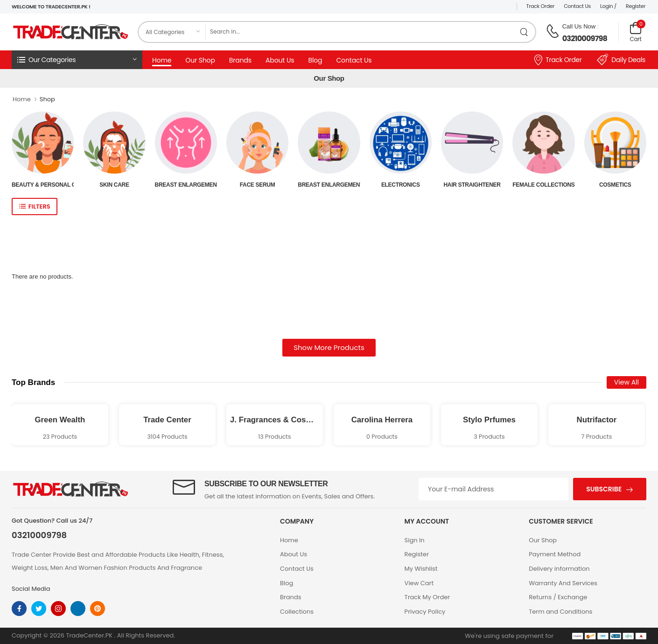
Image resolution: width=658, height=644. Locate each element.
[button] (77, 60)
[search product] (524, 32)
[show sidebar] (35, 206)
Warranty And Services (563, 583)
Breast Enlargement (186, 185)
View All (626, 382)
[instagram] (58, 609)
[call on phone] (553, 31)
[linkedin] (78, 609)
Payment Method (555, 554)
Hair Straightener (472, 185)
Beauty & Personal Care (43, 185)
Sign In (415, 540)
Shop (47, 99)
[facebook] (19, 609)
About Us (280, 60)
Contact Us (577, 6)
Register (636, 6)
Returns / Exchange (558, 597)
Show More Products (329, 347)
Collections (297, 612)
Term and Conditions (560, 612)
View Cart (419, 583)
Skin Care (114, 185)
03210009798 (585, 38)
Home (162, 60)
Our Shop (200, 60)
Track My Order (427, 597)
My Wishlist (421, 569)
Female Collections (543, 185)
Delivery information (559, 569)
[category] (172, 32)
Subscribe (604, 489)
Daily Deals (621, 60)
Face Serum (258, 185)
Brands (240, 60)
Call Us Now (579, 26)
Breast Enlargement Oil (329, 185)
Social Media (31, 589)
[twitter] (39, 609)
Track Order (541, 6)
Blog (315, 60)
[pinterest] (98, 609)
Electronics (401, 185)
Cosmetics (615, 185)
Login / (608, 6)
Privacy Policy (425, 612)
